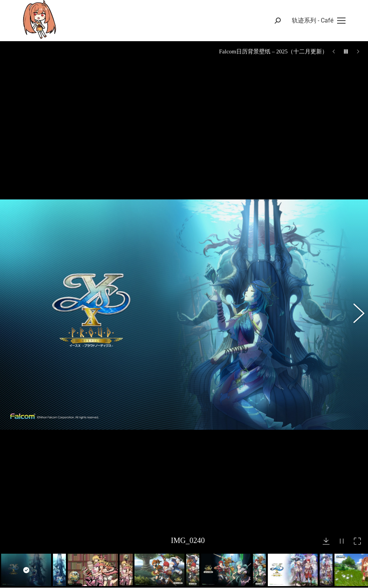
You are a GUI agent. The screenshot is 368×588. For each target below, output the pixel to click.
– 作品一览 (210, 568)
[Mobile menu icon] (319, 21)
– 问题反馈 (210, 581)
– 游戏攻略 (210, 554)
